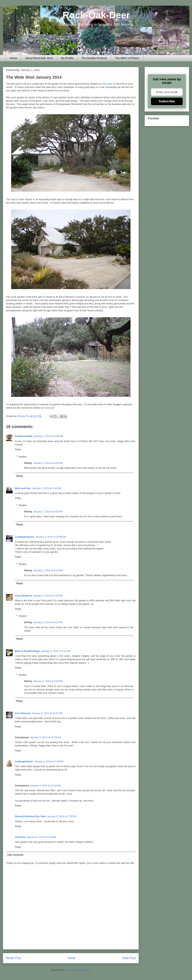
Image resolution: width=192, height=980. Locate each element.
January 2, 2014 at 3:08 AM (48, 436)
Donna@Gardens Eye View (30, 816)
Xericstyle (107, 84)
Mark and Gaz (23, 488)
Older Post (129, 958)
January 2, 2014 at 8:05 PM (48, 596)
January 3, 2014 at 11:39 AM (45, 737)
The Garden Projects (94, 58)
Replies (23, 456)
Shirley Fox (24, 416)
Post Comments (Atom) (78, 970)
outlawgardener (24, 761)
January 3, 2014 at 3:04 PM (49, 761)
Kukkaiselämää (24, 436)
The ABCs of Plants (127, 58)
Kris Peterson (23, 713)
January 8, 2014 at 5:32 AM (41, 837)
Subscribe (167, 101)
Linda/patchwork (25, 537)
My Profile (67, 58)
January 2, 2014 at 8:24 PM (48, 463)
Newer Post (14, 958)
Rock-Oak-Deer (96, 15)
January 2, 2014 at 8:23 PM (48, 570)
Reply (18, 449)
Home (14, 58)
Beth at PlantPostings (27, 651)
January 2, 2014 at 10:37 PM (47, 713)
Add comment (15, 855)
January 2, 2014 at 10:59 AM (51, 537)
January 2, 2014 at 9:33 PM (48, 681)
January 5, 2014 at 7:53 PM (62, 816)
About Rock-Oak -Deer (39, 58)
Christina (20, 837)
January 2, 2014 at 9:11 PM (56, 651)
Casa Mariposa (23, 596)
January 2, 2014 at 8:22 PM (48, 622)
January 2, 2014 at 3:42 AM (47, 488)
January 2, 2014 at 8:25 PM (48, 512)
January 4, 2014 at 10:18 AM (45, 786)
